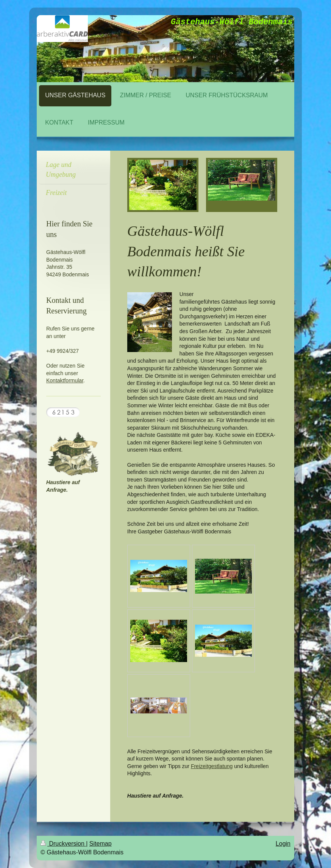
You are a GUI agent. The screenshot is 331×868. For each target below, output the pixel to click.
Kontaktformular (65, 380)
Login (283, 844)
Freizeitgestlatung (212, 766)
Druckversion (63, 844)
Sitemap (101, 844)
